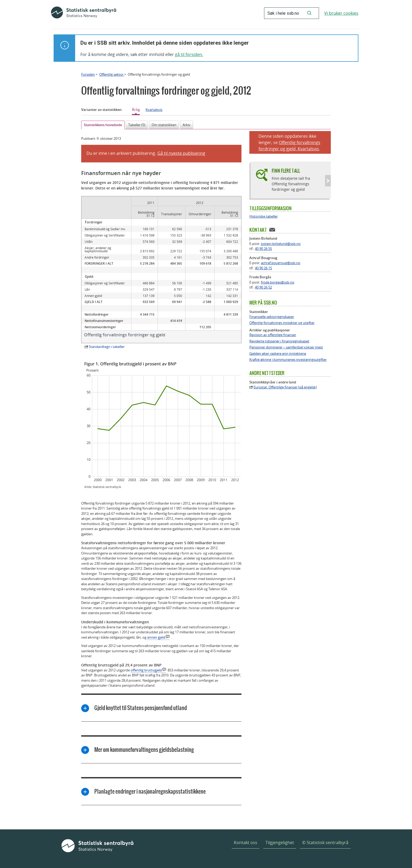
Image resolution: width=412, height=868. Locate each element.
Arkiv (187, 125)
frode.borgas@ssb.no (278, 282)
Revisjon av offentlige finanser (273, 335)
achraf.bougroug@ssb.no (281, 263)
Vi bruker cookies (341, 13)
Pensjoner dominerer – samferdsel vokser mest (286, 347)
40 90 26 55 (263, 249)
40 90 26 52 (263, 287)
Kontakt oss (246, 843)
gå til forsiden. (189, 54)
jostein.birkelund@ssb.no (281, 244)
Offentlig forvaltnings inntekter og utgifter (282, 323)
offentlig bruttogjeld (146, 670)
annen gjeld (156, 637)
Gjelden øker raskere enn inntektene (278, 354)
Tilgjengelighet (280, 843)
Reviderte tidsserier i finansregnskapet (279, 341)
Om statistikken (164, 125)
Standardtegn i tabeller (107, 347)
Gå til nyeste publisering (181, 153)
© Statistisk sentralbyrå (325, 843)
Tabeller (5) (137, 125)
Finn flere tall (286, 171)
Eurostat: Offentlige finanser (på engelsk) (285, 387)
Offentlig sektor (112, 74)
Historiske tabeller (264, 216)
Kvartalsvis (154, 110)
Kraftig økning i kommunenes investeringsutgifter (288, 360)
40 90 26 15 (263, 268)
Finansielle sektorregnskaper (272, 317)
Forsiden (88, 74)
